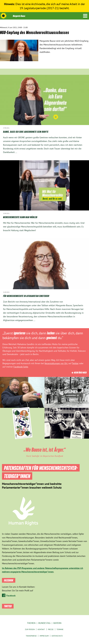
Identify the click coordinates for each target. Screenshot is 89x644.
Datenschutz (57, 636)
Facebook (11, 596)
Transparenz (31, 636)
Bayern (57, 623)
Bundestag (44, 623)
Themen (31, 623)
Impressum (44, 636)
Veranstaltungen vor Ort (56, 363)
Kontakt (41, 629)
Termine (60, 629)
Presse (51, 629)
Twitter (75, 363)
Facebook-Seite (21, 367)
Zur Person (30, 629)
